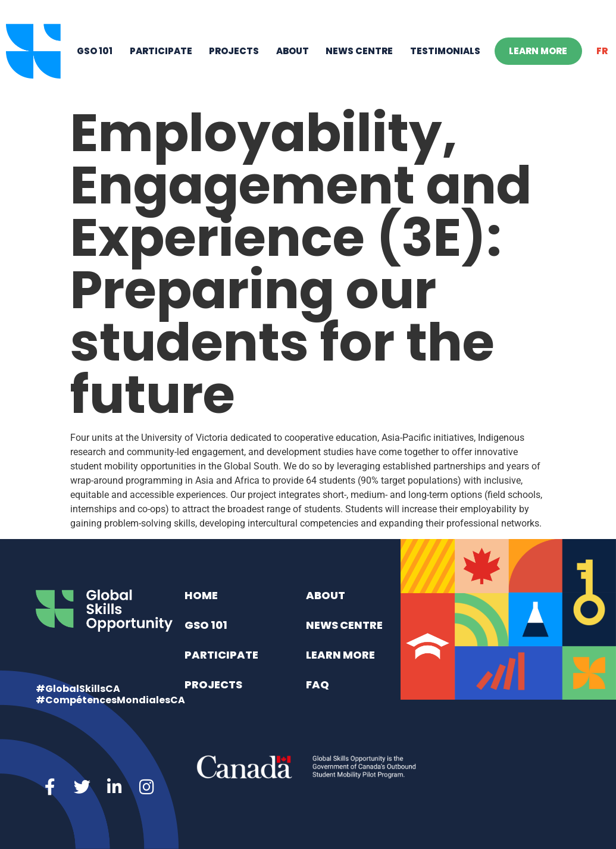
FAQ (318, 684)
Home (201, 595)
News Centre (359, 51)
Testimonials (445, 51)
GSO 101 (95, 51)
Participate (161, 51)
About (293, 51)
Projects (234, 51)
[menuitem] (602, 51)
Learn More (538, 51)
